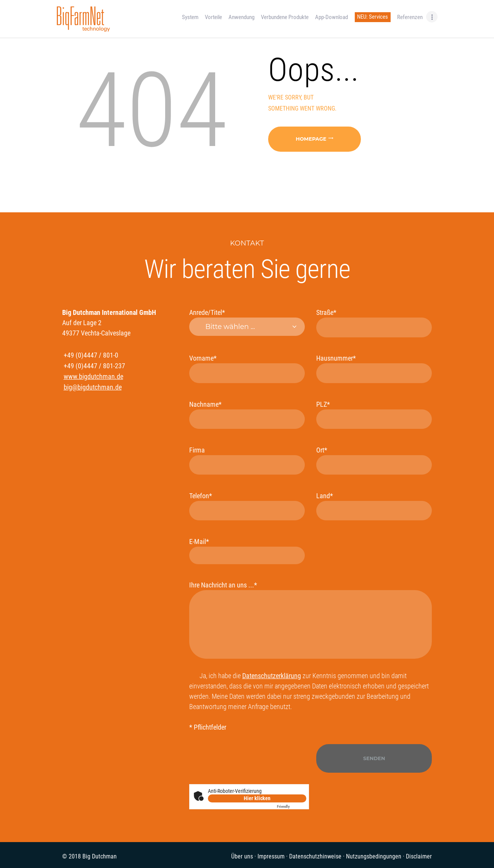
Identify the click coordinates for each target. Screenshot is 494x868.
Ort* (374, 460)
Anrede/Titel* (247, 322)
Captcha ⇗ (292, 806)
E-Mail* (247, 551)
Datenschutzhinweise (315, 856)
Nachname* (247, 415)
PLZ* (374, 415)
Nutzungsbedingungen (374, 856)
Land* (374, 506)
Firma (247, 460)
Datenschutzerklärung (272, 676)
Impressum (271, 856)
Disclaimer (419, 856)
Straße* (374, 323)
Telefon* (247, 506)
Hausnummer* (374, 368)
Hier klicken (257, 798)
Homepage (311, 139)
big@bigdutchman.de (93, 387)
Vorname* (247, 368)
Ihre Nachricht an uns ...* (311, 620)
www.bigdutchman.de (93, 376)
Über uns (242, 856)
